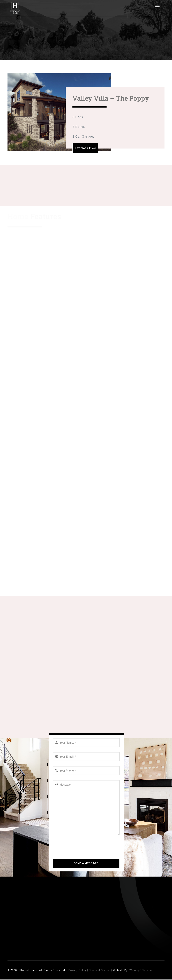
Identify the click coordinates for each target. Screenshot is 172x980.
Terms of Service (100, 971)
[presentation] (79, 847)
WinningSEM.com (141, 971)
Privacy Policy (77, 971)
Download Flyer (87, 148)
